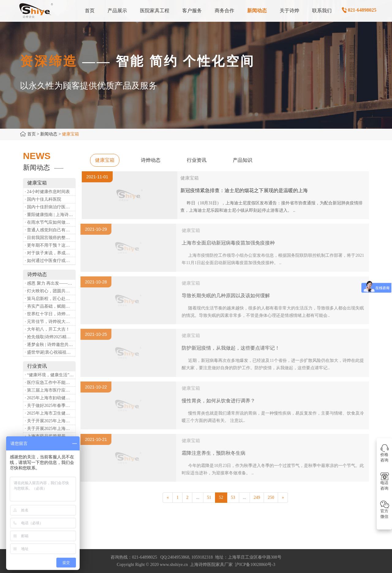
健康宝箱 (105, 160)
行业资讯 (197, 160)
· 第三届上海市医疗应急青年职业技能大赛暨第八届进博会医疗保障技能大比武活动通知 (50, 390)
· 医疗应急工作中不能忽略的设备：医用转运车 (50, 383)
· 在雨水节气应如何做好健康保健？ (50, 222)
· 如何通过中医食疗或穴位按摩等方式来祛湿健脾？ (50, 261)
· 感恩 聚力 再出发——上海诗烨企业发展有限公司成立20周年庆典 (50, 283)
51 (209, 497)
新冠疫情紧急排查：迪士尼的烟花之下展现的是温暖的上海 (244, 190)
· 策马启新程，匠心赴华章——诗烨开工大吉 (50, 299)
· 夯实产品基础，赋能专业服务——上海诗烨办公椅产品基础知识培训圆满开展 (50, 306)
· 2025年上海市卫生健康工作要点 (50, 413)
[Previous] (168, 498)
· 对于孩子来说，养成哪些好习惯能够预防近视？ (50, 253)
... (198, 497)
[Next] (283, 498)
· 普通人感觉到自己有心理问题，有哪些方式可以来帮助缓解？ (50, 230)
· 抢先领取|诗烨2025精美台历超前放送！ (50, 337)
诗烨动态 (151, 160)
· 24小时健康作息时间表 (47, 192)
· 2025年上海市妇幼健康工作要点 (50, 398)
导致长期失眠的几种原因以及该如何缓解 (228, 296)
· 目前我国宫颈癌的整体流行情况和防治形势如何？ (50, 238)
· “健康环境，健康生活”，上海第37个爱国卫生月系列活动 (50, 375)
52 (221, 497)
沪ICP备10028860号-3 (255, 565)
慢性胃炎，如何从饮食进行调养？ (221, 401)
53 (233, 497)
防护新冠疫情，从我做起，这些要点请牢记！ (233, 348)
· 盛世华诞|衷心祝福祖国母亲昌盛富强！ (50, 352)
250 (271, 497)
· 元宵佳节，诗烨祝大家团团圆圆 (50, 322)
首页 (32, 134)
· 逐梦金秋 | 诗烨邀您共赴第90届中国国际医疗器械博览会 (50, 345)
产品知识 (243, 160)
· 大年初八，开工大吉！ (47, 329)
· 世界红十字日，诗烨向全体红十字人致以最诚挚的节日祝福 (50, 314)
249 (257, 497)
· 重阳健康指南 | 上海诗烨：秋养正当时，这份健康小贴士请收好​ (50, 215)
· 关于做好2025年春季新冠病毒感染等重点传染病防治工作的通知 (50, 406)
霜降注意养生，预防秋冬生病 (216, 453)
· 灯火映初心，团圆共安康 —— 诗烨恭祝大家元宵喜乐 (50, 291)
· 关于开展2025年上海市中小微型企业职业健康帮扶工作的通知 (50, 429)
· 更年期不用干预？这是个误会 (50, 245)
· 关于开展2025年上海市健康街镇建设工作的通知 (50, 421)
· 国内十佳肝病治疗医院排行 (50, 207)
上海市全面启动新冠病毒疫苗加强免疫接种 (230, 243)
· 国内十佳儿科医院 (43, 199)
